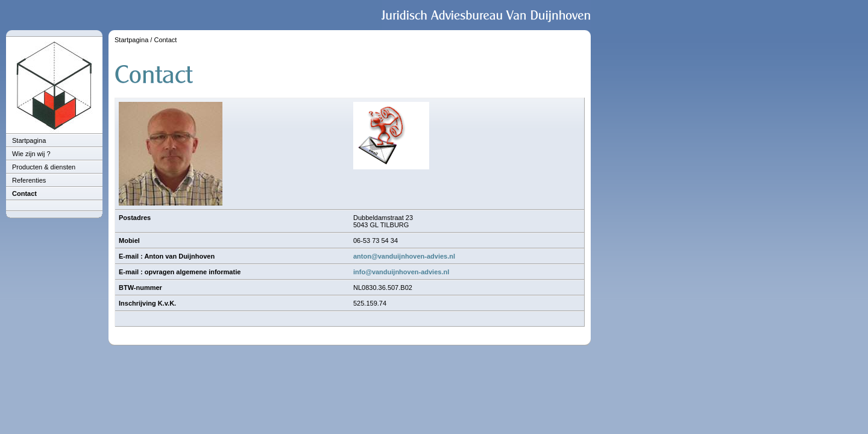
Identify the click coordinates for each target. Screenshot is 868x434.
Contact (24, 193)
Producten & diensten (44, 167)
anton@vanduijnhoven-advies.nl (404, 256)
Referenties (29, 180)
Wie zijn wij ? (31, 154)
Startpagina (29, 140)
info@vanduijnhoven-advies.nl (401, 272)
